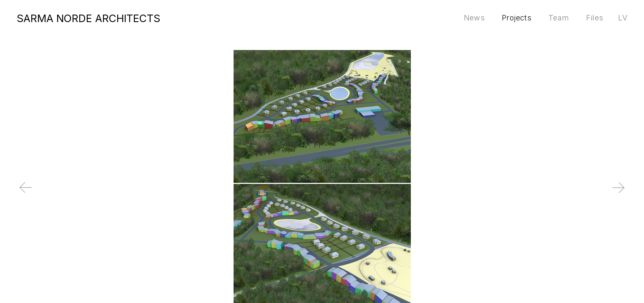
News (474, 18)
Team (559, 18)
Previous (55, 194)
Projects (517, 18)
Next (589, 194)
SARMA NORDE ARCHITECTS (88, 18)
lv (623, 18)
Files (595, 18)
